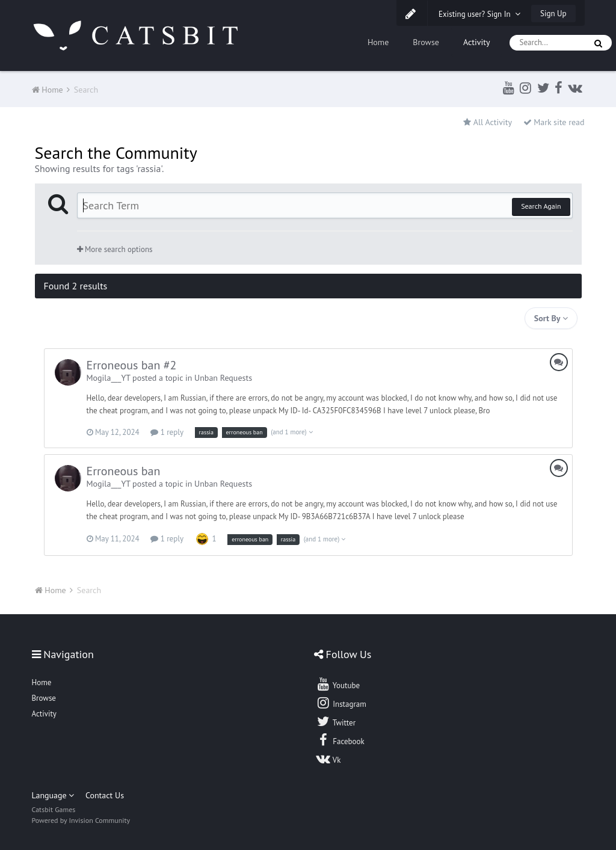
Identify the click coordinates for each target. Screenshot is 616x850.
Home (378, 42)
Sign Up (553, 14)
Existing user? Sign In (479, 14)
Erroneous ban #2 (132, 365)
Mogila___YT (109, 378)
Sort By (551, 318)
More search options (115, 249)
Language (53, 795)
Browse (426, 42)
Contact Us (105, 795)
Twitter (336, 721)
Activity (477, 42)
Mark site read (554, 122)
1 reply (167, 432)
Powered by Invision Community (81, 820)
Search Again (541, 206)
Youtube (338, 684)
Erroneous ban (124, 471)
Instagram (341, 703)
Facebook (340, 740)
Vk (328, 759)
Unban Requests (223, 378)
